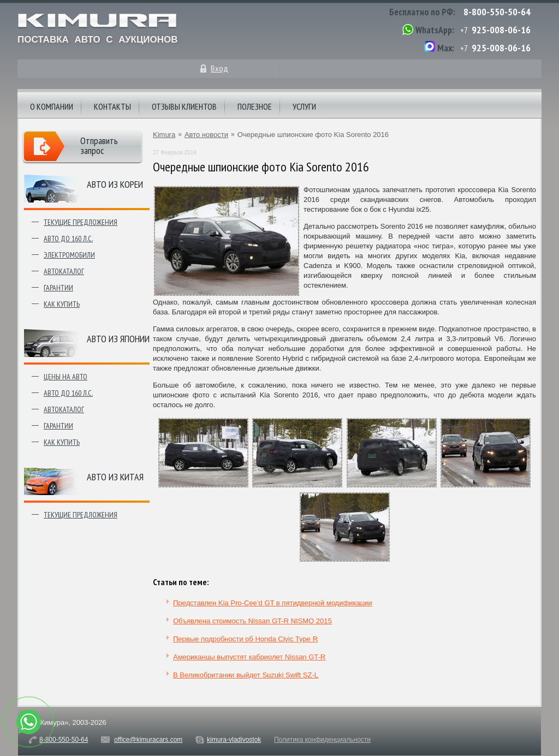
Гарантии (58, 288)
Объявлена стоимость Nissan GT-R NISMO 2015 (252, 621)
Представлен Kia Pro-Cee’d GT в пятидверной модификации (273, 603)
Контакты (112, 106)
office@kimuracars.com (148, 740)
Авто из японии (118, 339)
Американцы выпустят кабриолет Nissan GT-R (249, 657)
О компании (52, 106)
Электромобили (69, 255)
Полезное (255, 106)
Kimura (164, 135)
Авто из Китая (115, 477)
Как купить (62, 304)
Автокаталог (64, 271)
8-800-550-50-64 (497, 12)
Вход (219, 68)
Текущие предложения (81, 222)
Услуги (304, 106)
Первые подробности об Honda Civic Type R (245, 639)
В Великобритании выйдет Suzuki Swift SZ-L (246, 675)
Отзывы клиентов (184, 106)
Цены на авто (66, 377)
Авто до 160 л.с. (68, 239)
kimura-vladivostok (234, 740)
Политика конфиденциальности (322, 740)
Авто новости (206, 135)
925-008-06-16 (501, 30)
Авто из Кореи (115, 184)
